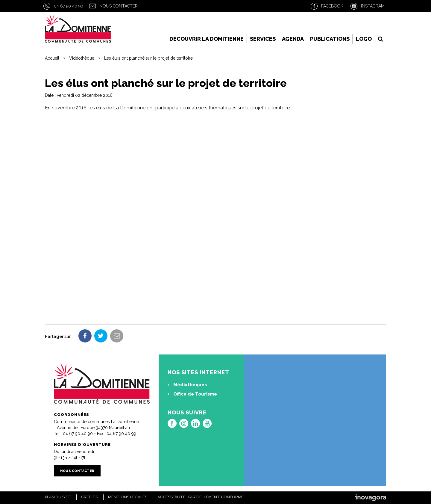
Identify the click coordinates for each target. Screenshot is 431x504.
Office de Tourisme (192, 394)
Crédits (89, 497)
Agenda (293, 39)
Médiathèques (187, 385)
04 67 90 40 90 (69, 6)
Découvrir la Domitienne (207, 39)
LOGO (364, 39)
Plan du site (58, 497)
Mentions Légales (128, 497)
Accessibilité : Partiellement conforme (201, 497)
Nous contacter (119, 6)
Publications (330, 39)
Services (263, 39)
